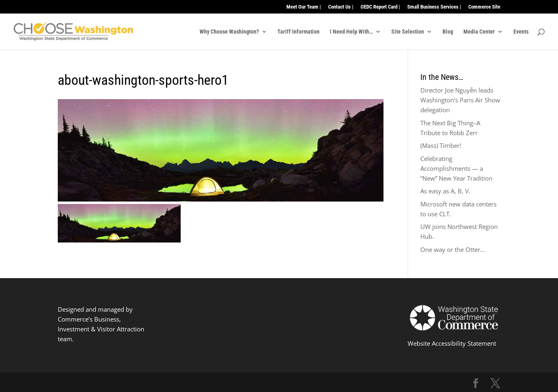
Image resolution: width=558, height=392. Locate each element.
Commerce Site (484, 7)
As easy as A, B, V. (445, 191)
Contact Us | (341, 7)
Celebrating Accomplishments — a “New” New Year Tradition (456, 168)
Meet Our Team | (304, 7)
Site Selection (408, 32)
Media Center (479, 32)
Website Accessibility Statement (452, 343)
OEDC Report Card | (380, 7)
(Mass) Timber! (441, 145)
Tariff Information (298, 32)
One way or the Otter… (453, 249)
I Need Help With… (351, 32)
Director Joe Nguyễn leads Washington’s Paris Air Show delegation (460, 100)
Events (521, 32)
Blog (448, 32)
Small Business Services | (434, 7)
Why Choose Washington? (229, 32)
